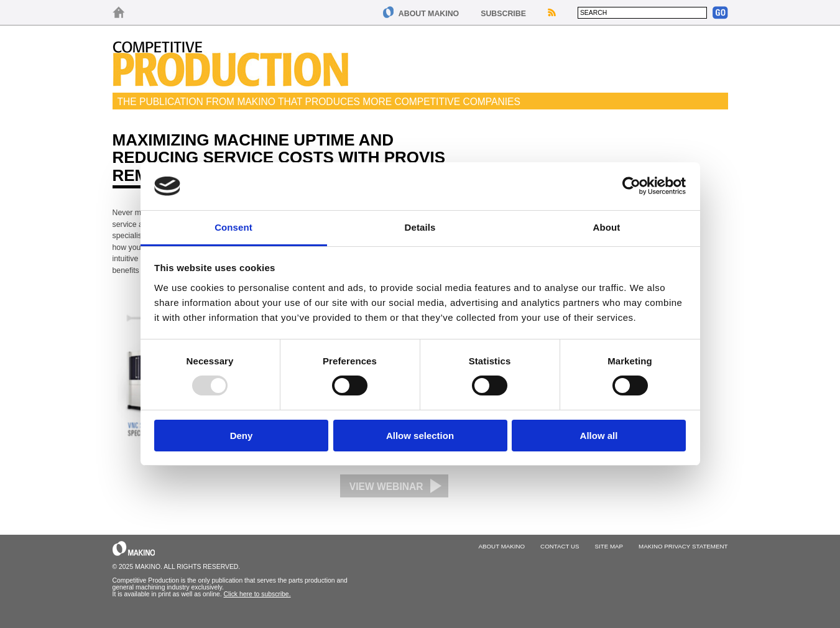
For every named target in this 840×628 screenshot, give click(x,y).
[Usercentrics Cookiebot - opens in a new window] (631, 186)
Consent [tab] (233, 227)
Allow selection (420, 436)
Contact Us (560, 546)
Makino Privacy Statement (683, 546)
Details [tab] (420, 227)
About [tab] (607, 227)
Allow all (599, 436)
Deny (242, 436)
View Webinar (386, 487)
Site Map (609, 546)
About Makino (429, 14)
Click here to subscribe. (257, 594)
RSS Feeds (552, 12)
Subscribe (503, 14)
